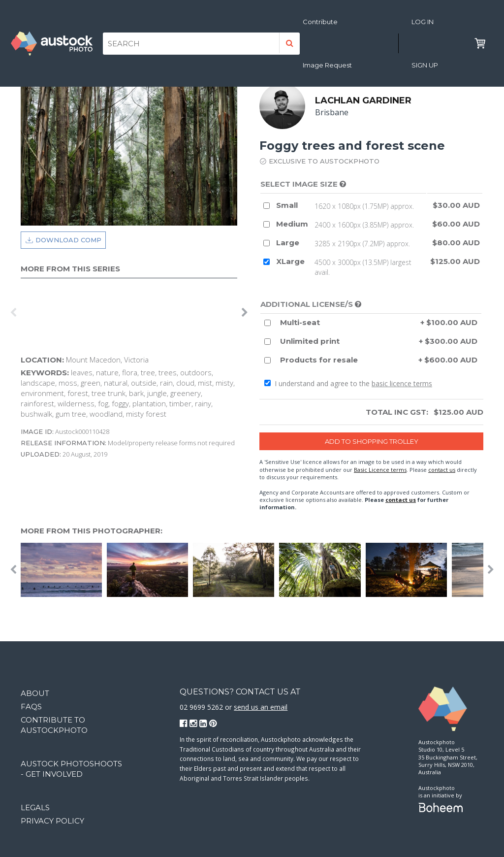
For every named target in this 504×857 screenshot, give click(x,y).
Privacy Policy (52, 821)
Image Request (327, 65)
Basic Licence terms (380, 470)
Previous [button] (13, 313)
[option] (23, 313)
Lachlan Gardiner (363, 100)
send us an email (261, 707)
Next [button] (245, 313)
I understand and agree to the (348, 383)
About (35, 693)
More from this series (70, 269)
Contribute (320, 22)
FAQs (31, 707)
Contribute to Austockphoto (54, 725)
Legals (35, 808)
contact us (442, 470)
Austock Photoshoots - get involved (71, 769)
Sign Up (425, 65)
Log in (423, 22)
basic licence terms (402, 383)
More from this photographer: (92, 531)
